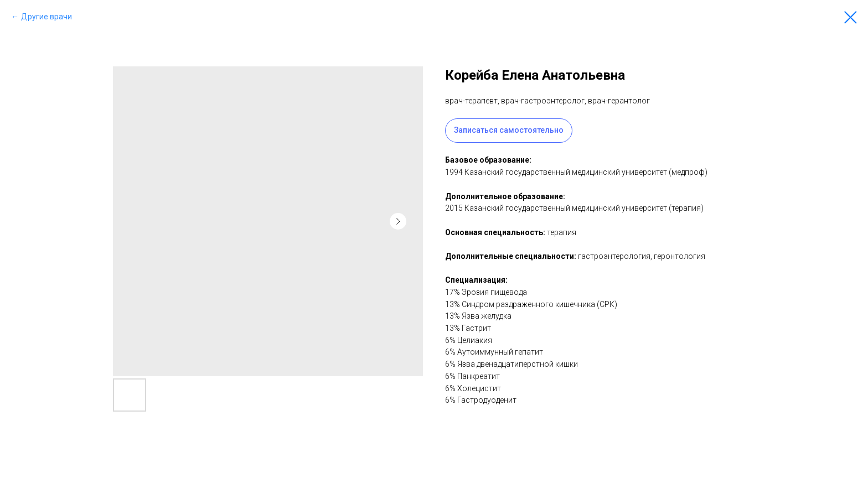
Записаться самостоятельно (509, 130)
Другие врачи (46, 17)
